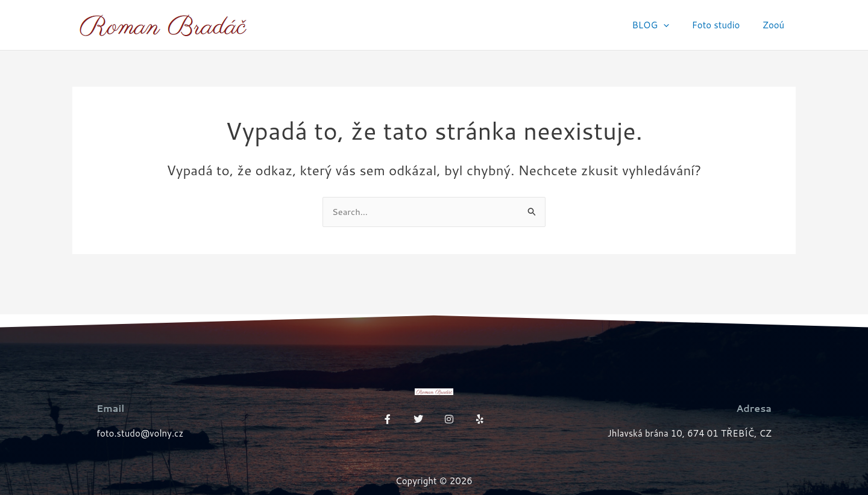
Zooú (776, 25)
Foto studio (723, 25)
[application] (675, 25)
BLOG (662, 25)
